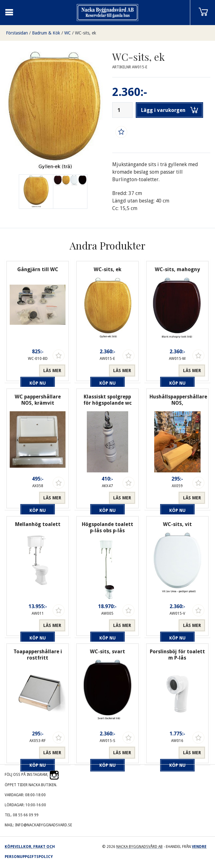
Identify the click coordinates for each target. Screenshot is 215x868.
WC (68, 33)
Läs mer (52, 371)
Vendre (199, 847)
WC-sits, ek (86, 33)
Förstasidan (17, 33)
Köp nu (24, 371)
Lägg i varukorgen (170, 110)
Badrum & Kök (46, 33)
